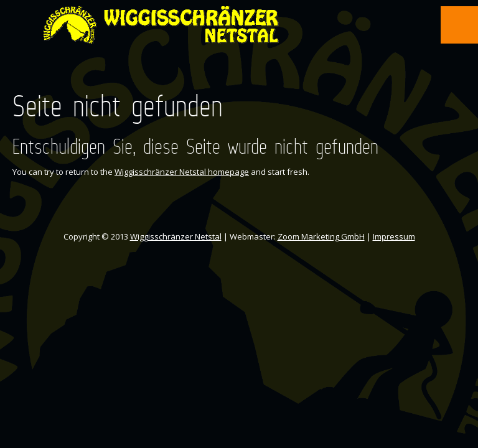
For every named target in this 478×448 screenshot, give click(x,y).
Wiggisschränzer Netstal (176, 236)
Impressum (394, 236)
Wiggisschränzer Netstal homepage (182, 172)
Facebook (227, 73)
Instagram (250, 73)
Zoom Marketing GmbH (321, 236)
